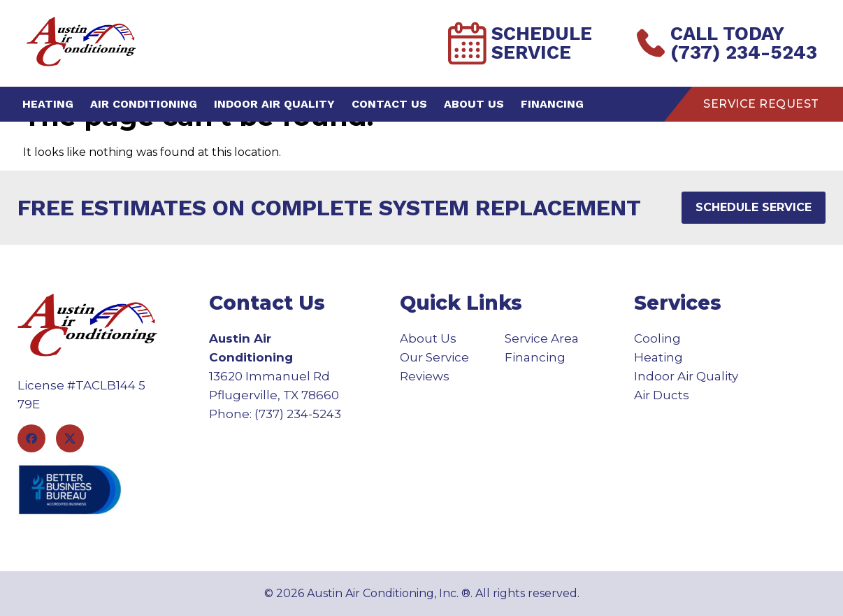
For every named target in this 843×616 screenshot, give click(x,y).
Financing (552, 104)
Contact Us (389, 104)
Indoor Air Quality (274, 104)
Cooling (657, 338)
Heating (48, 104)
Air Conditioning (144, 104)
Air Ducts (662, 395)
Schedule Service (520, 43)
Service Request (761, 104)
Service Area (542, 338)
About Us (474, 104)
